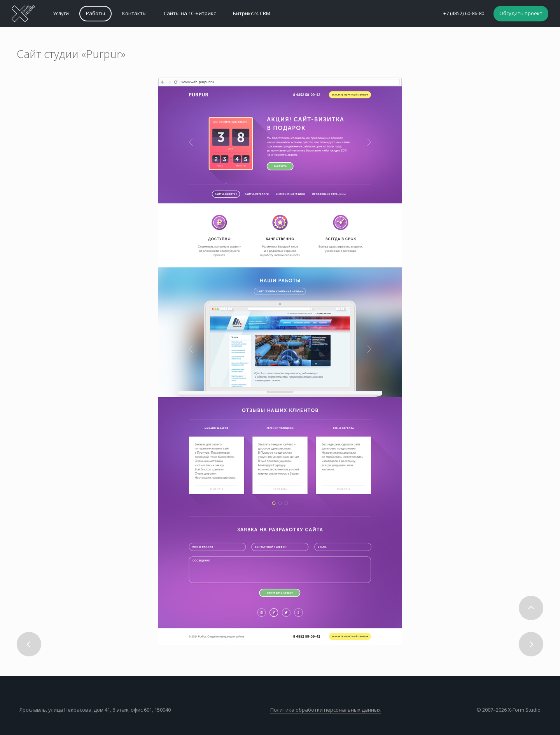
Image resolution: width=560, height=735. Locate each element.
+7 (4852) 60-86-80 (464, 13)
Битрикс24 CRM (252, 13)
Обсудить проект (521, 13)
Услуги (61, 13)
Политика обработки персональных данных (325, 710)
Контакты (134, 13)
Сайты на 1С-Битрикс (190, 13)
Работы (95, 13)
